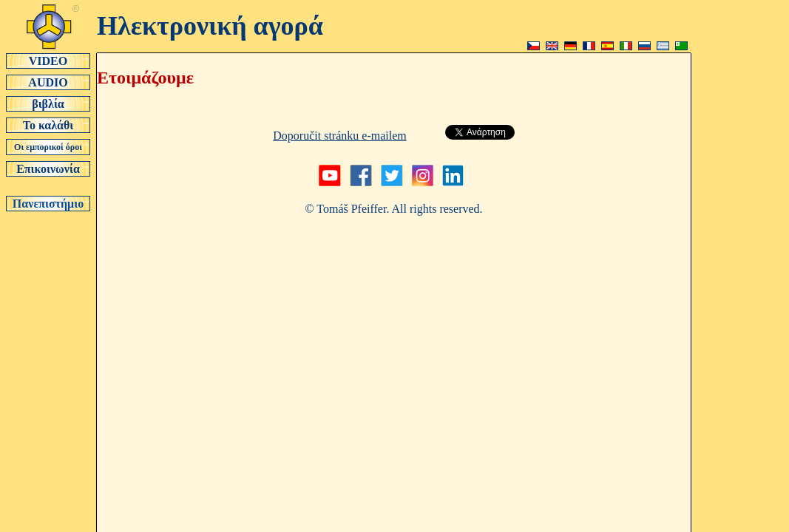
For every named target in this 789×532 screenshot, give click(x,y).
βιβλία (48, 103)
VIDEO (48, 61)
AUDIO (48, 82)
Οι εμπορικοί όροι (48, 147)
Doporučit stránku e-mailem (339, 136)
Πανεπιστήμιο (48, 203)
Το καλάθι (48, 125)
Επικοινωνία (48, 168)
